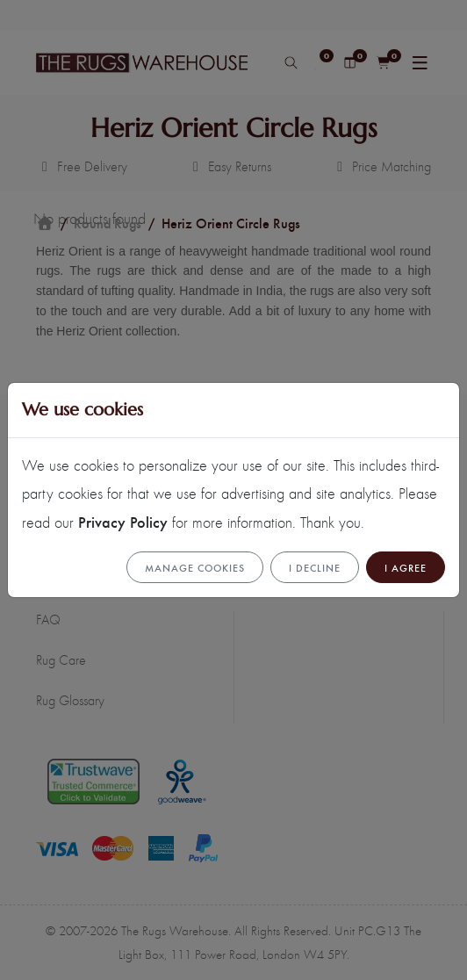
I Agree (406, 567)
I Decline (315, 567)
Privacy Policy (123, 521)
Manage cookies (195, 567)
